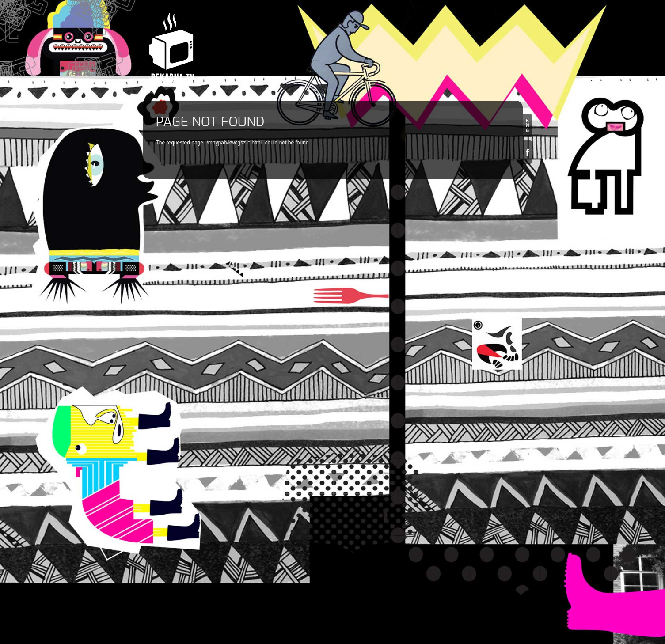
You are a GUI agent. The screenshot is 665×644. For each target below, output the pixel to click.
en (528, 126)
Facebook (528, 152)
